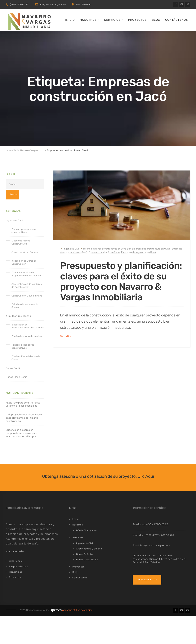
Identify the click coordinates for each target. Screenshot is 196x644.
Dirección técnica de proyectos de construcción (26, 274)
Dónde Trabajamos (87, 530)
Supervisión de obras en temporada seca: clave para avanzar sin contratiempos (21, 433)
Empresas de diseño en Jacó (104, 252)
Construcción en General (25, 252)
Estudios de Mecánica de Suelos (25, 306)
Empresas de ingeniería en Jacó (138, 252)
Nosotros (88, 20)
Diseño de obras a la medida (27, 336)
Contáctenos (177, 20)
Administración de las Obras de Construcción (27, 286)
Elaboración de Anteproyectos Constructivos (28, 326)
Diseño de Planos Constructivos (21, 242)
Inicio (70, 20)
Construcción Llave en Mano (27, 296)
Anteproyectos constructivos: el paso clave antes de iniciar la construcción (24, 418)
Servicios (112, 20)
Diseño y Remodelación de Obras (26, 358)
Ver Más (66, 336)
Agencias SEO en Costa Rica (77, 610)
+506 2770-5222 (157, 524)
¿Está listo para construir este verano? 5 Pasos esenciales (23, 404)
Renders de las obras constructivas (23, 346)
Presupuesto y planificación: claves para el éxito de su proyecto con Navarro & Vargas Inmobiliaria (122, 281)
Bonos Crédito (14, 368)
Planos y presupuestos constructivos (24, 231)
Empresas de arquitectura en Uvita (151, 249)
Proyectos (137, 20)
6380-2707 (152, 535)
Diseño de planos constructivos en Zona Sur (107, 249)
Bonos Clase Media (16, 377)
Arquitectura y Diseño (18, 316)
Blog (156, 20)
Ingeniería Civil (71, 249)
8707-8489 (168, 535)
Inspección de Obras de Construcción (24, 262)
